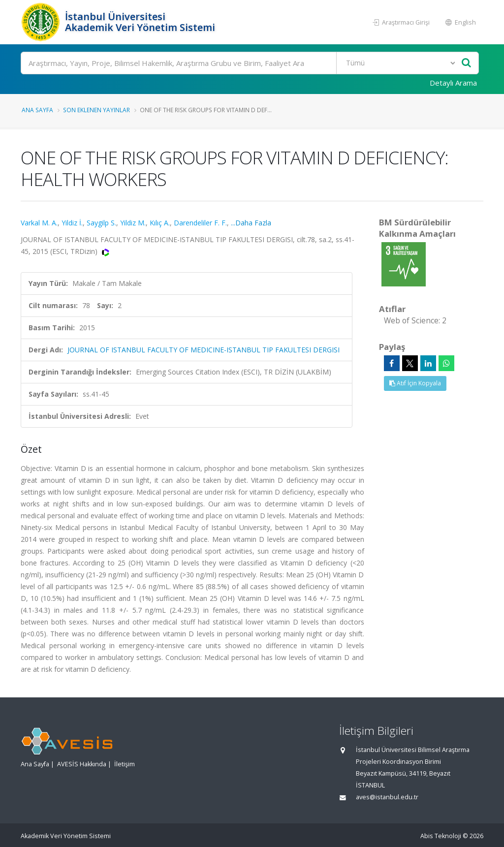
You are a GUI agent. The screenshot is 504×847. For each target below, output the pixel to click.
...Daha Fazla (251, 223)
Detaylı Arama (453, 83)
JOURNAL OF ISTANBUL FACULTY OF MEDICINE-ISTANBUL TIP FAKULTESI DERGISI (204, 350)
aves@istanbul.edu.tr (387, 797)
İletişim (125, 764)
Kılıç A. (160, 223)
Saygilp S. (101, 223)
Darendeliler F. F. (200, 223)
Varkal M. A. (39, 223)
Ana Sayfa (37, 110)
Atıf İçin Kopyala (415, 383)
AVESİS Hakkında (82, 764)
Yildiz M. (133, 223)
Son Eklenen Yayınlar (96, 110)
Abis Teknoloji (441, 836)
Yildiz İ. (72, 223)
